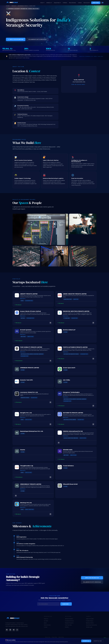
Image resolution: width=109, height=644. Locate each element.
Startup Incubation (69, 619)
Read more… (23, 299)
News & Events (47, 625)
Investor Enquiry (90, 621)
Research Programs (69, 623)
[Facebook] (7, 630)
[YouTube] (14, 630)
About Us (46, 619)
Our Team (46, 621)
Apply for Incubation (16, 39)
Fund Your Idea (68, 625)
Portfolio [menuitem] (65, 3)
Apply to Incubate (90, 619)
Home (8, 6)
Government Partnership (91, 625)
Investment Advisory (69, 621)
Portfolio (67, 627)
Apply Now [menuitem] (96, 3)
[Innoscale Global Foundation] (14, 620)
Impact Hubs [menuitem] (57, 3)
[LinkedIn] (50, 323)
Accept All (86, 641)
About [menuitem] (42, 3)
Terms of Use (48, 637)
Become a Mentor (90, 623)
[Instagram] (17, 630)
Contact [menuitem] (80, 3)
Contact (46, 627)
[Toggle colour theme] (102, 3)
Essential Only (98, 641)
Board (45, 623)
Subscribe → (66, 604)
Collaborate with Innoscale (37, 39)
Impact (14, 6)
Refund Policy (61, 637)
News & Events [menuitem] (73, 3)
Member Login (89, 627)
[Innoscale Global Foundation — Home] (13, 3)
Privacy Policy (54, 637)
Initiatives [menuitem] (49, 3)
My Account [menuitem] (87, 3)
